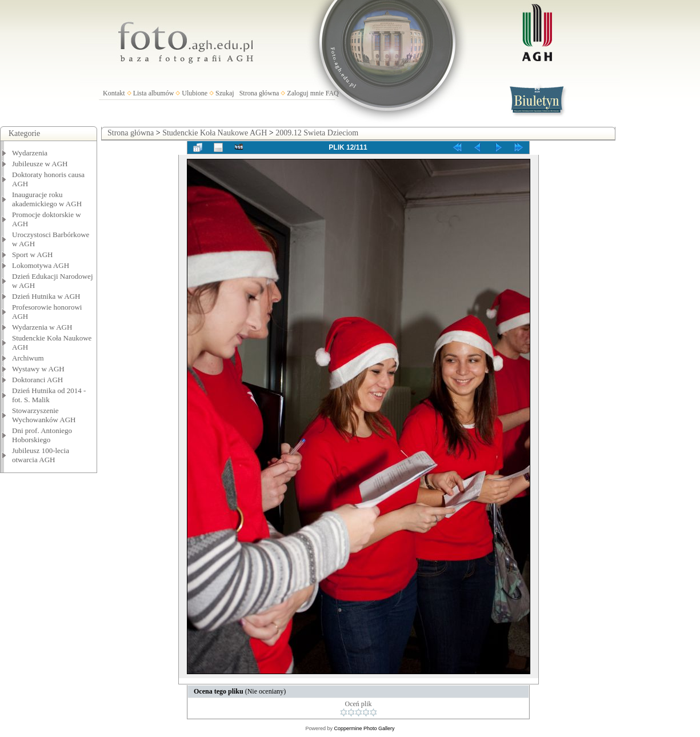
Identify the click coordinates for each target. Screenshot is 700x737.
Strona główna (259, 93)
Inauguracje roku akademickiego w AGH (47, 199)
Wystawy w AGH (38, 369)
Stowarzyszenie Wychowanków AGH (44, 415)
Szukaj (225, 93)
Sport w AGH (33, 255)
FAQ (332, 93)
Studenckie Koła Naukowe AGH (215, 133)
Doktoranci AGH (37, 380)
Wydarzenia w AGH (42, 327)
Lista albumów (154, 93)
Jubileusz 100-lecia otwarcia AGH (41, 455)
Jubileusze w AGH (40, 164)
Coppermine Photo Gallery (364, 728)
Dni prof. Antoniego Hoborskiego (42, 435)
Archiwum (28, 358)
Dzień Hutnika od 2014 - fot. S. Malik (49, 395)
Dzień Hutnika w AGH (46, 296)
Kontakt (114, 93)
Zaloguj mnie (305, 93)
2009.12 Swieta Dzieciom (317, 133)
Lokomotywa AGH (41, 265)
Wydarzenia (30, 153)
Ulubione (195, 93)
